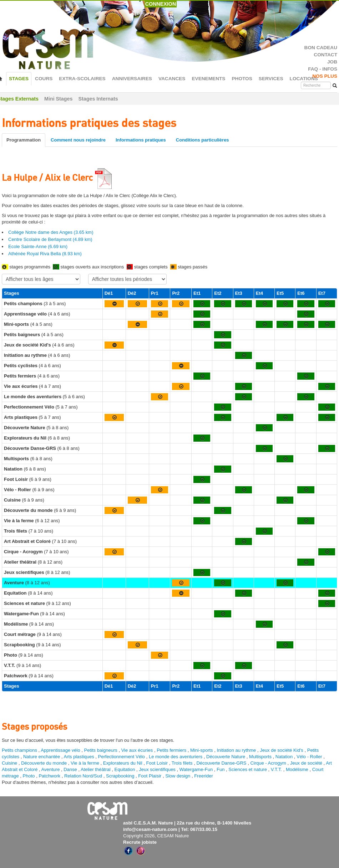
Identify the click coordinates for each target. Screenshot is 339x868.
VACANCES (172, 79)
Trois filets (183, 763)
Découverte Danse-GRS (221, 763)
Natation (284, 757)
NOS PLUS (325, 76)
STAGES (19, 79)
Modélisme (297, 769)
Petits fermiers (171, 750)
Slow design (178, 776)
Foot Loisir (157, 763)
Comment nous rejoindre (78, 140)
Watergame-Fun (196, 769)
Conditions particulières (203, 140)
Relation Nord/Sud (83, 776)
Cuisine (10, 763)
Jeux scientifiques (157, 769)
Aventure (51, 769)
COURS (44, 79)
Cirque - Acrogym (268, 763)
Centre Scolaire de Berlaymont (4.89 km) (50, 239)
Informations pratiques (141, 140)
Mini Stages (58, 99)
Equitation (125, 769)
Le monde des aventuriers (176, 757)
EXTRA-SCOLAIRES (82, 79)
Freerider (204, 776)
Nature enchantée (42, 757)
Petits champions (19, 750)
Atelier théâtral (96, 769)
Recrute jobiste (140, 842)
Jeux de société (307, 763)
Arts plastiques (79, 757)
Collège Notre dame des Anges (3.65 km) (51, 232)
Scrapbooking (120, 776)
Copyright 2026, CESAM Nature (156, 836)
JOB (332, 62)
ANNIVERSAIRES (132, 79)
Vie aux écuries (137, 750)
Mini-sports (202, 750)
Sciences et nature (248, 769)
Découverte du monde (45, 763)
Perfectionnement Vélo (122, 757)
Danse (70, 769)
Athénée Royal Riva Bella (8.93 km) (45, 254)
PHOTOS (242, 79)
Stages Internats (98, 99)
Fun (221, 769)
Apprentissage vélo (60, 750)
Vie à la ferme (86, 763)
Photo (29, 776)
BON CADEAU (321, 48)
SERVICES (271, 79)
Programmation (24, 140)
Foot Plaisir (150, 776)
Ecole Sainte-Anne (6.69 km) (38, 246)
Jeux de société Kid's (282, 750)
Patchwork (49, 776)
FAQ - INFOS (323, 69)
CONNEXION (161, 4)
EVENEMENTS (208, 79)
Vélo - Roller (309, 757)
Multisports (260, 757)
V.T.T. (276, 769)
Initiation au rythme (236, 750)
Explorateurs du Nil (123, 763)
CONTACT (325, 55)
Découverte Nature (226, 757)
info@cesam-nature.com (150, 829)
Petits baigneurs (101, 750)
